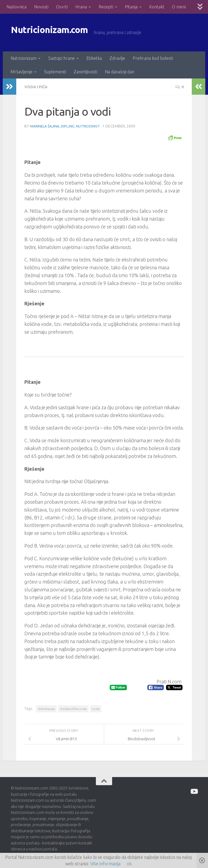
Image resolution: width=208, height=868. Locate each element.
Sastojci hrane (61, 58)
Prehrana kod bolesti (153, 58)
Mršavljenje (22, 72)
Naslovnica (17, 7)
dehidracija (46, 708)
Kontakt (157, 7)
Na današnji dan (120, 72)
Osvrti (62, 7)
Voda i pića (38, 87)
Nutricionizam (24, 58)
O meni (179, 7)
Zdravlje (117, 58)
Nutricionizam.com (59, 32)
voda (96, 708)
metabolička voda (73, 708)
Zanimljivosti (85, 72)
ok (129, 864)
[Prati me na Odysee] (194, 791)
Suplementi (55, 72)
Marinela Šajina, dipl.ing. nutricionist (66, 126)
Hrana (81, 7)
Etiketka (94, 58)
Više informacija (105, 864)
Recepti (106, 7)
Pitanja (131, 7)
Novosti (41, 7)
